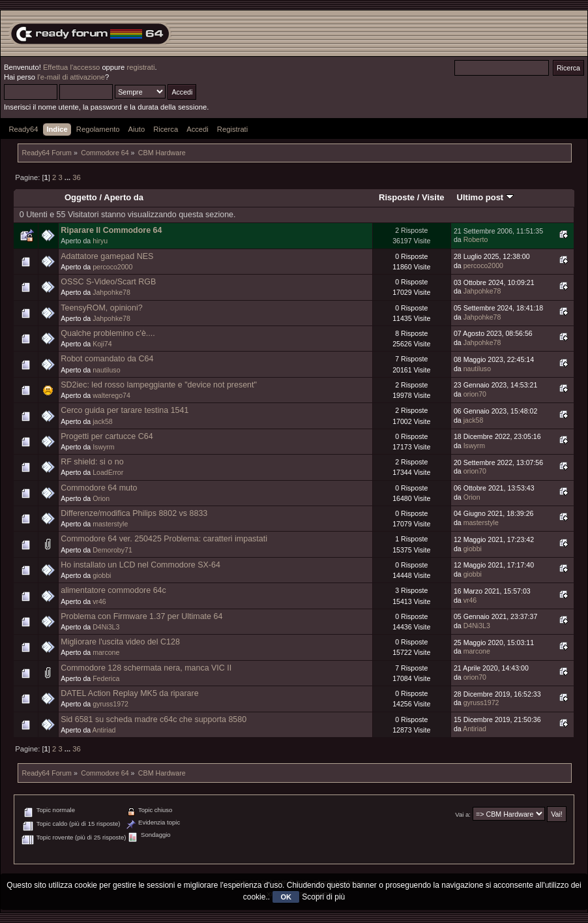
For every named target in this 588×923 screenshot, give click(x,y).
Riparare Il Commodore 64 (111, 230)
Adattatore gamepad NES (107, 256)
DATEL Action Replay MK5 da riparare (129, 693)
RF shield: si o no (92, 462)
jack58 (103, 421)
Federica (106, 678)
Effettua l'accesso (71, 67)
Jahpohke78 (111, 292)
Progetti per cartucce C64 (107, 436)
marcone (106, 652)
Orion (101, 498)
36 (76, 177)
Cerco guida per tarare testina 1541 (125, 410)
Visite (433, 197)
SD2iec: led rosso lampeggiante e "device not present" (159, 385)
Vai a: (463, 814)
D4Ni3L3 (106, 627)
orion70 (475, 394)
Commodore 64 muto (99, 488)
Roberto (476, 239)
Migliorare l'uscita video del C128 (120, 642)
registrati (140, 67)
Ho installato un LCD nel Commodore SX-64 (140, 565)
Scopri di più (323, 897)
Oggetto (81, 197)
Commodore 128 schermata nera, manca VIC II (146, 668)
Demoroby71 (112, 550)
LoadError (108, 472)
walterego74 (111, 395)
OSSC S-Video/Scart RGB (108, 282)
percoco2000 (112, 267)
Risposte (397, 197)
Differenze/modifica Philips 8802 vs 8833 (134, 513)
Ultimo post (485, 197)
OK (286, 897)
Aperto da (124, 197)
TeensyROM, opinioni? (101, 308)
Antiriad (104, 730)
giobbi (473, 549)
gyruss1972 (110, 704)
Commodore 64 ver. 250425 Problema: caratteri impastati (164, 539)
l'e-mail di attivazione (71, 77)
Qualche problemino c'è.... (108, 333)
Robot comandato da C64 (107, 359)
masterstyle (110, 524)
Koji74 (102, 344)
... (68, 177)
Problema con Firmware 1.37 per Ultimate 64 (141, 616)
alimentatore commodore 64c (113, 590)
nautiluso (106, 370)
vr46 (99, 601)
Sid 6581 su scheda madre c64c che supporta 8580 (154, 719)
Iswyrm (104, 447)
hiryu (100, 241)
